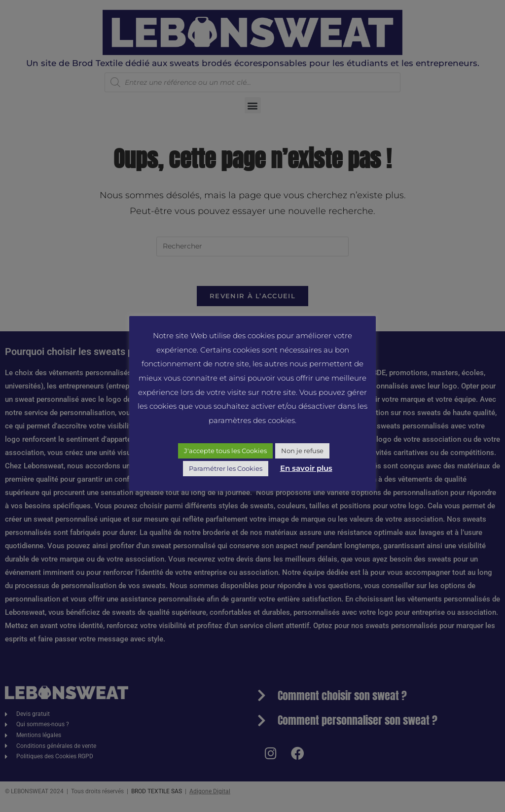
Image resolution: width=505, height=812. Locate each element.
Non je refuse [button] (302, 451)
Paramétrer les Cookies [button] (226, 468)
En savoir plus (306, 468)
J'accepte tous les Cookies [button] (225, 451)
